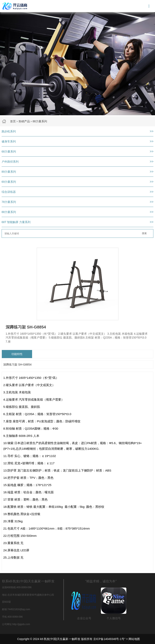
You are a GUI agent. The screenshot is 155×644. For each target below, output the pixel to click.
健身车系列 (9, 141)
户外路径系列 (10, 162)
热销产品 (24, 121)
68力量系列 (9, 152)
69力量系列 (9, 182)
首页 (13, 121)
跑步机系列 (9, 131)
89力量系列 (9, 172)
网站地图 (134, 639)
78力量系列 (9, 202)
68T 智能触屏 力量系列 (16, 222)
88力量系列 (40, 121)
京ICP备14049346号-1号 (109, 639)
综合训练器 (9, 192)
